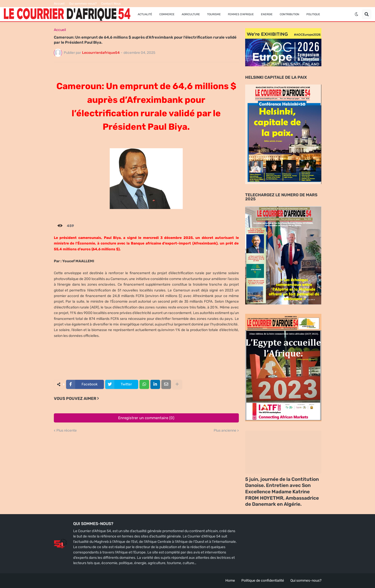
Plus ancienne (225, 431)
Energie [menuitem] (267, 14)
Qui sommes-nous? (83, 4)
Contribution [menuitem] (290, 14)
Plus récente (67, 431)
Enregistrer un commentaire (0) (146, 418)
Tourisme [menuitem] (214, 14)
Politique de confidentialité (263, 581)
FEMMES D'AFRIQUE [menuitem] (241, 14)
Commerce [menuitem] (167, 14)
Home (230, 581)
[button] (356, 14)
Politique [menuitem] (313, 14)
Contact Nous (111, 4)
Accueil (59, 4)
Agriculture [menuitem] (191, 14)
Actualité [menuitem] (145, 14)
